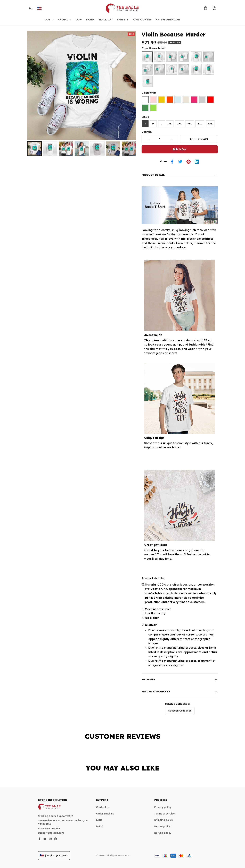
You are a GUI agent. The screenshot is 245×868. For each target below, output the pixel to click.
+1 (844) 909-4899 (49, 828)
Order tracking (105, 814)
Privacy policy (163, 807)
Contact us (103, 807)
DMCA (100, 826)
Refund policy (163, 833)
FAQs (99, 820)
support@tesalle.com (51, 833)
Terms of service (165, 814)
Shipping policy (164, 820)
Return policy (162, 826)
